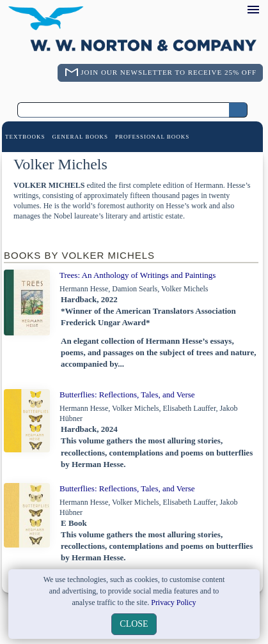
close (134, 624)
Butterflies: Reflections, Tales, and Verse (127, 395)
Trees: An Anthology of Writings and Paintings (138, 275)
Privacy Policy (173, 602)
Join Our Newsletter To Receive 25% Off (169, 72)
